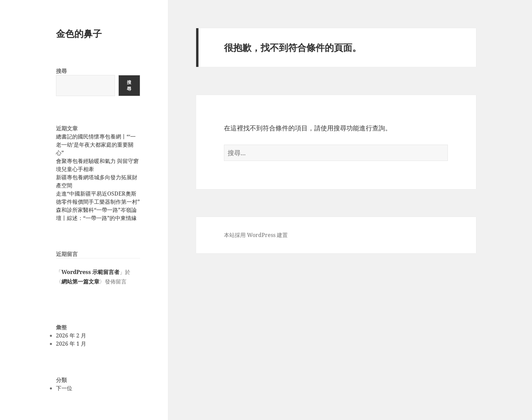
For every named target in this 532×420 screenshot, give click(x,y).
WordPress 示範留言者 (90, 272)
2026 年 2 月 (71, 335)
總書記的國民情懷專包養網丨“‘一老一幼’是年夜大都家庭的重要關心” (96, 145)
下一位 (64, 388)
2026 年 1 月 (71, 344)
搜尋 (61, 71)
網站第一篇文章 (80, 281)
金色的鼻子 (79, 33)
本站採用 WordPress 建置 (256, 235)
